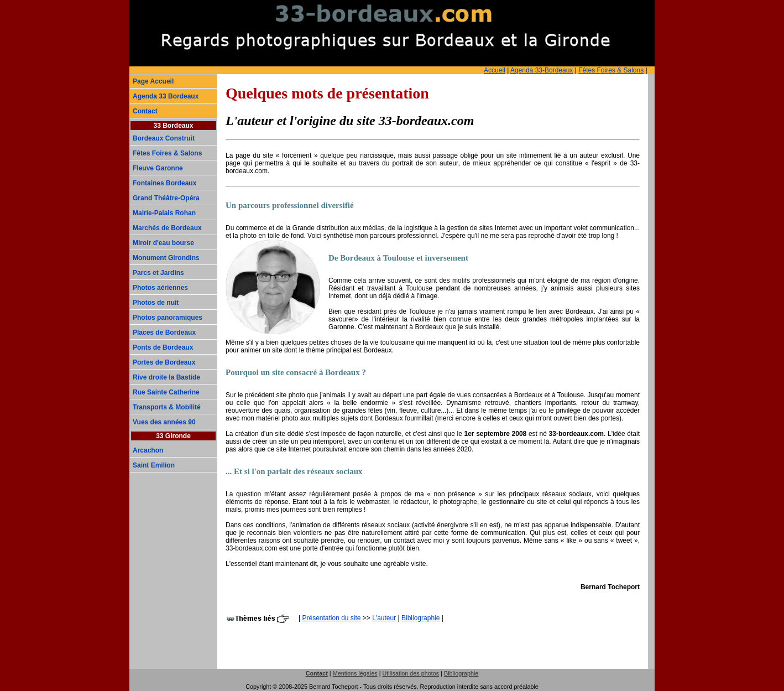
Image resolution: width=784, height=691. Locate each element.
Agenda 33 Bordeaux (166, 96)
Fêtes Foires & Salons (611, 70)
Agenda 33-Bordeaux (542, 70)
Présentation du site (331, 618)
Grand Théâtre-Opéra (166, 198)
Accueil (495, 70)
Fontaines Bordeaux (164, 183)
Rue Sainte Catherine (166, 392)
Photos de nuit (156, 303)
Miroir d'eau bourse (163, 243)
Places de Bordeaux (164, 332)
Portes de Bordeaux (164, 362)
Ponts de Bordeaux (163, 347)
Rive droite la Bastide (166, 377)
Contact (145, 111)
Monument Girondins (166, 258)
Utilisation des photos (411, 673)
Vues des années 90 (164, 422)
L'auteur (384, 618)
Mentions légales (355, 673)
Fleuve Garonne (158, 168)
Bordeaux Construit (164, 138)
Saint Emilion (154, 465)
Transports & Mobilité (167, 407)
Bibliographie (420, 618)
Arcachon (148, 450)
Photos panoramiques (168, 318)
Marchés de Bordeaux (167, 228)
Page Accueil (153, 81)
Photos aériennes (160, 288)
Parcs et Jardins (158, 273)
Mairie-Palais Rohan (164, 213)
